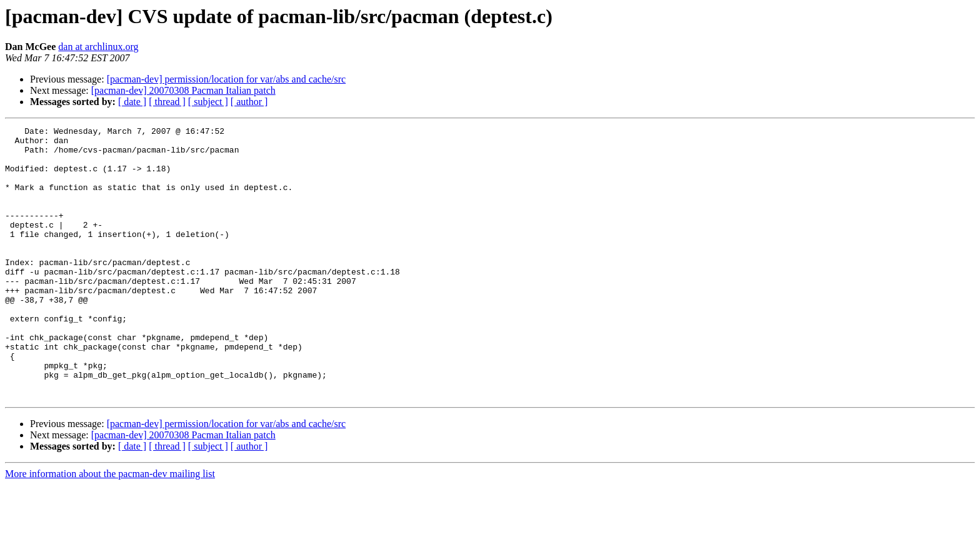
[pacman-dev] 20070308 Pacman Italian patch (183, 90)
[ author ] (249, 102)
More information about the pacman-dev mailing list (110, 528)
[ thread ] (167, 102)
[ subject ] (208, 102)
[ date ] (132, 102)
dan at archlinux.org (98, 47)
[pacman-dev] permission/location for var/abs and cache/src (227, 79)
